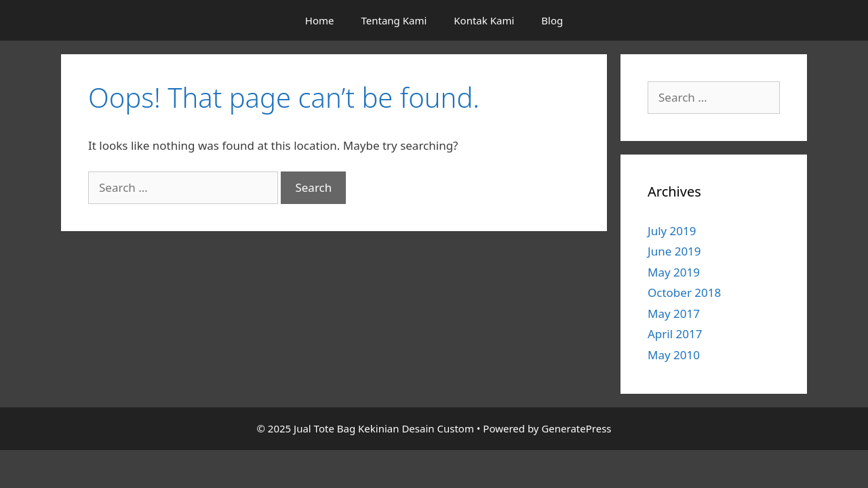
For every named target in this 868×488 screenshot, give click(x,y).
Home (320, 20)
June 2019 (674, 251)
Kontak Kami (484, 20)
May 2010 (674, 355)
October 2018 (684, 292)
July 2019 (672, 231)
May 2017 (674, 313)
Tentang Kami (394, 20)
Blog (552, 20)
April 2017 (675, 334)
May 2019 (674, 272)
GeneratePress (576, 428)
